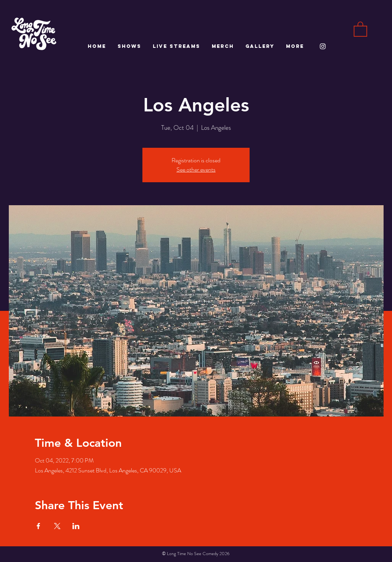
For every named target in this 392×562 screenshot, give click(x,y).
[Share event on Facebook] (38, 526)
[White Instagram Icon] (323, 46)
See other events (196, 169)
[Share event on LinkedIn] (76, 526)
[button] (360, 29)
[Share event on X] (57, 526)
